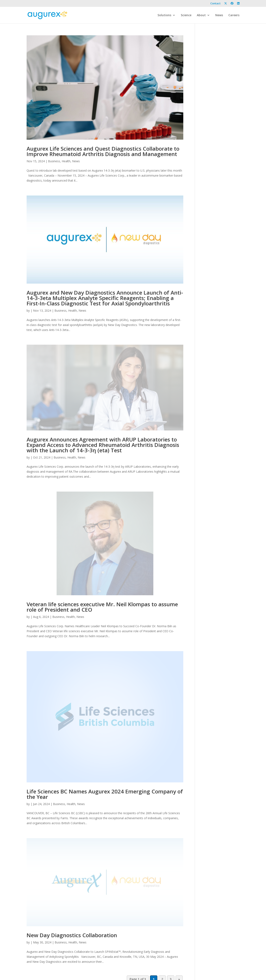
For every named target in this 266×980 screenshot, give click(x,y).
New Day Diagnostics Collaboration (72, 935)
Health (66, 161)
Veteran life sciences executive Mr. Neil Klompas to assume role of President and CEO (102, 607)
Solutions (164, 15)
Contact (215, 4)
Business (54, 161)
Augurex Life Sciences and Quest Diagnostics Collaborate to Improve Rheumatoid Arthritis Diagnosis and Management (103, 151)
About (201, 15)
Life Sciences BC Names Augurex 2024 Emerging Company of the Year (105, 794)
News (219, 15)
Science (186, 15)
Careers (234, 15)
